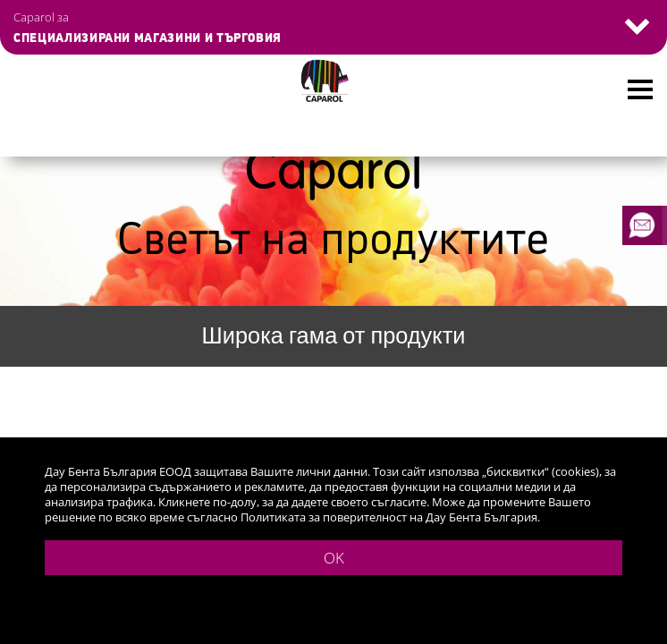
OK (334, 558)
